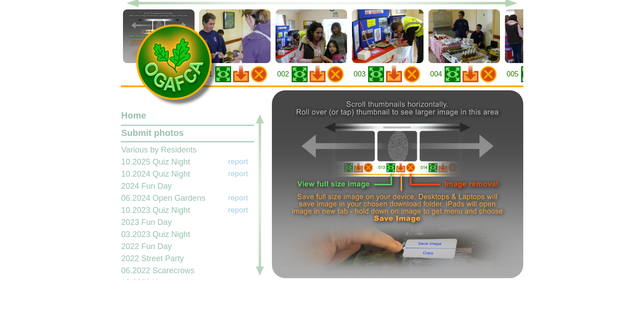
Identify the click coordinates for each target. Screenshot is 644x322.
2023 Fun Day (146, 222)
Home (134, 115)
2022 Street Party (153, 258)
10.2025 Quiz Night (156, 162)
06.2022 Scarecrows (158, 271)
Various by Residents (159, 150)
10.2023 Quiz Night (156, 210)
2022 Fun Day (146, 246)
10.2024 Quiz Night (156, 174)
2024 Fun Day (146, 186)
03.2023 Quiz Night (156, 234)
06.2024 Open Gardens (163, 198)
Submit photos (153, 133)
